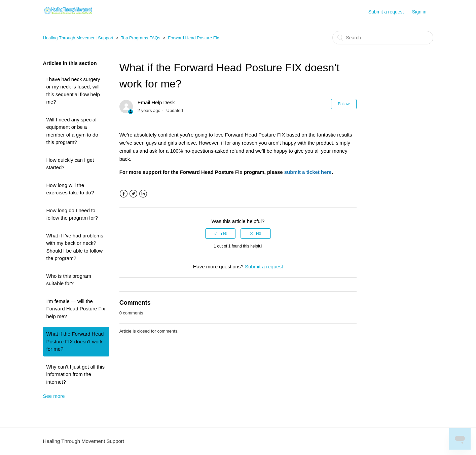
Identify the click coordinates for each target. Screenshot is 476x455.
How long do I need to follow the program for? (72, 214)
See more (54, 396)
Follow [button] (344, 104)
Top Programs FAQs (140, 38)
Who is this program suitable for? (69, 280)
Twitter (133, 194)
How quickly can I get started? (70, 164)
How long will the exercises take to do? (70, 189)
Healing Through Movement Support (78, 38)
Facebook (124, 194)
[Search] (383, 38)
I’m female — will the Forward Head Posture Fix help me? (76, 309)
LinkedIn (143, 194)
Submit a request (386, 12)
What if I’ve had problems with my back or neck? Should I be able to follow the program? (75, 247)
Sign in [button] (419, 12)
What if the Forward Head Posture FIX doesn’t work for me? (75, 341)
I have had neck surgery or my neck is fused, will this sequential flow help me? (73, 91)
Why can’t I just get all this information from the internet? (76, 374)
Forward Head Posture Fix (193, 38)
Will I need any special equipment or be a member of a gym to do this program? (72, 131)
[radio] (220, 233)
